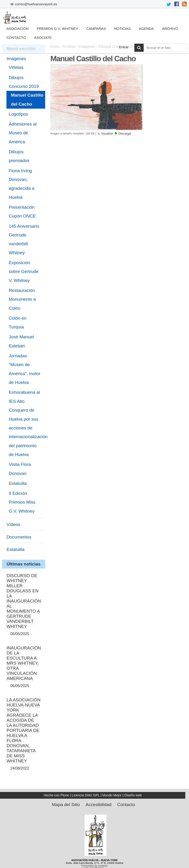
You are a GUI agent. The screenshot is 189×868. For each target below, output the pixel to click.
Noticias (123, 29)
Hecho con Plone (56, 795)
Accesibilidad (99, 805)
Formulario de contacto (94, 866)
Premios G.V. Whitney (57, 29)
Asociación (18, 29)
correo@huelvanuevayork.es (36, 4)
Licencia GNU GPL (86, 795)
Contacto (16, 38)
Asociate (43, 38)
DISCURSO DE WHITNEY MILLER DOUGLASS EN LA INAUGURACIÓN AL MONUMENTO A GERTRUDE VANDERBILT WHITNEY (24, 601)
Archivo (170, 29)
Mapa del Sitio (66, 805)
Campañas (96, 29)
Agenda (146, 29)
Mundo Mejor (112, 795)
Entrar (124, 47)
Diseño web (133, 795)
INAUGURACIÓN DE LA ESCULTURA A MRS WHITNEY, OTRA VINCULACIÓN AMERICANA (24, 663)
